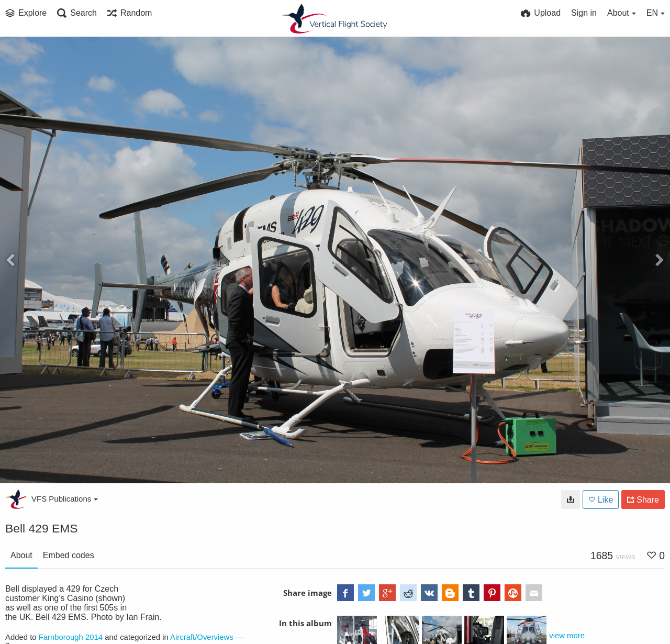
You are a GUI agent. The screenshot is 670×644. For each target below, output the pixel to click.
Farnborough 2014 (71, 637)
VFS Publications (65, 499)
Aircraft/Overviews (202, 637)
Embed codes (69, 555)
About (21, 555)
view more (567, 636)
